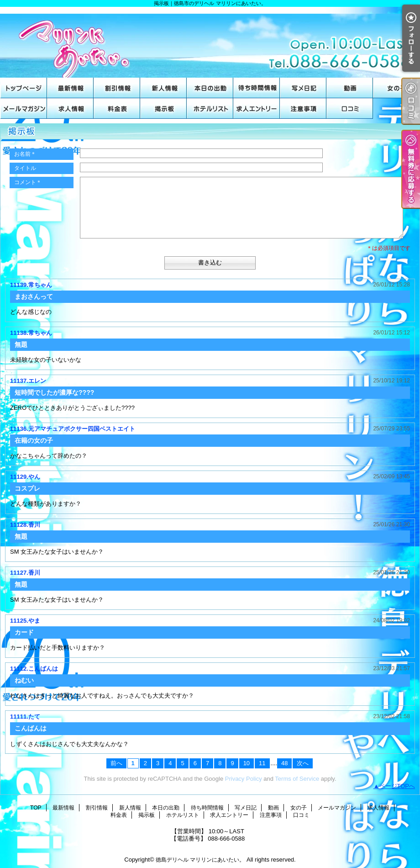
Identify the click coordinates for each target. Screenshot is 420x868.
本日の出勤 (210, 88)
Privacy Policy (244, 779)
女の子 (396, 88)
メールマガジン (24, 108)
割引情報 (117, 88)
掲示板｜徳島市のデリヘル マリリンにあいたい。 (210, 42)
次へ (303, 763)
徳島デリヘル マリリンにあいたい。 (200, 860)
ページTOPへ (397, 786)
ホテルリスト (210, 108)
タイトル (25, 168)
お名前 (25, 154)
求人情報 (70, 108)
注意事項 (303, 108)
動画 (350, 88)
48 (284, 763)
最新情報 (70, 88)
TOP (24, 88)
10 (247, 763)
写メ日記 (303, 88)
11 (262, 763)
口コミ (350, 108)
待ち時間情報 (257, 88)
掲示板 (163, 108)
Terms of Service (297, 779)
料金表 (117, 108)
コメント (28, 182)
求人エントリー (257, 108)
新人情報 (163, 88)
